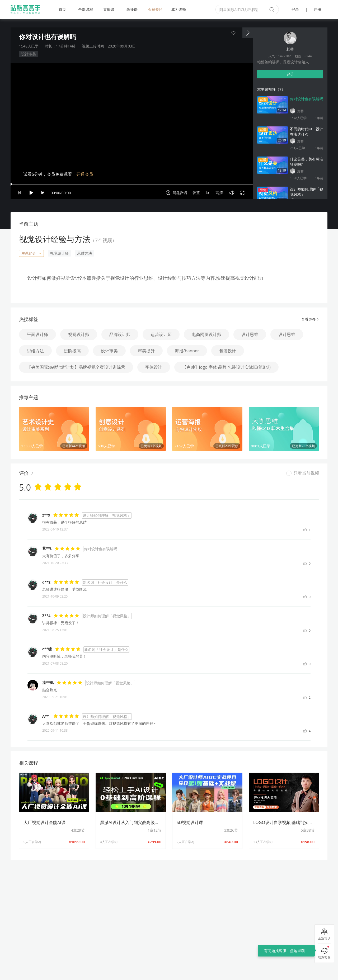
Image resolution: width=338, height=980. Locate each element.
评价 (290, 74)
